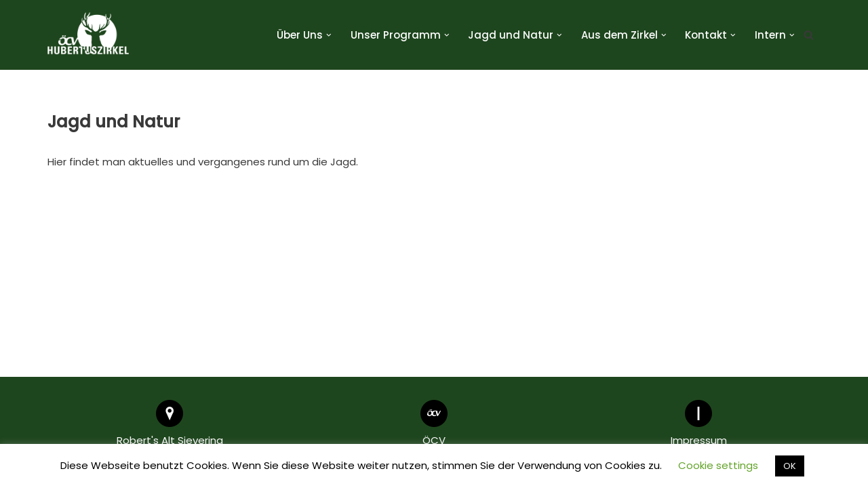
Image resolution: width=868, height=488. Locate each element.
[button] (329, 35)
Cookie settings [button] (718, 465)
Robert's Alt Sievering (170, 440)
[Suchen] (809, 35)
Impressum (699, 440)
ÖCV (434, 440)
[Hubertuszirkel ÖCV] (88, 35)
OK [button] (790, 466)
